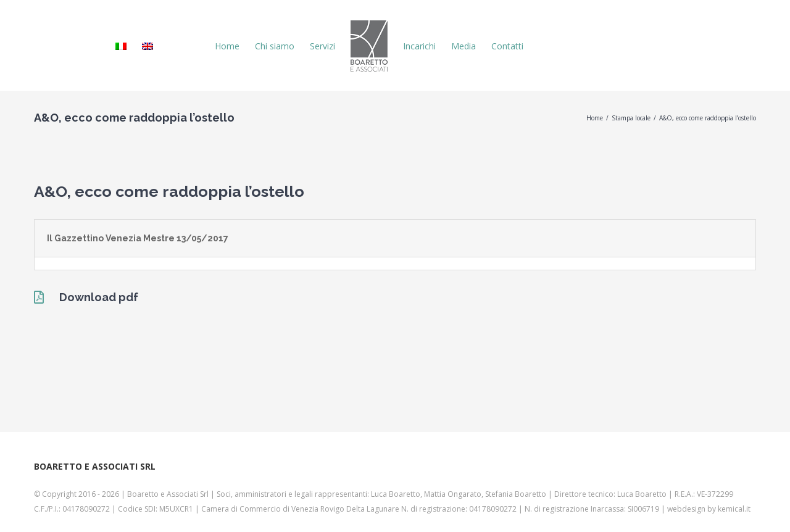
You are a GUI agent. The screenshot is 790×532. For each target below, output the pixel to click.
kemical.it (734, 509)
